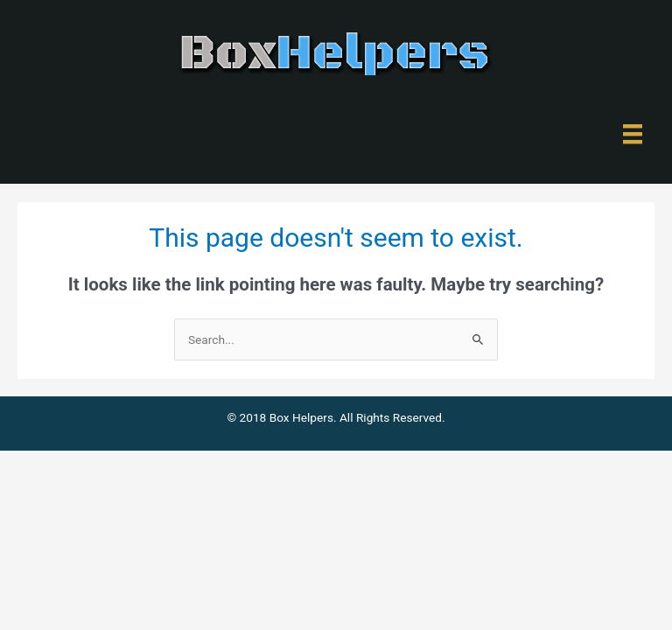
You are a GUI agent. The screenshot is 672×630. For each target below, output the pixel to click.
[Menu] (633, 134)
